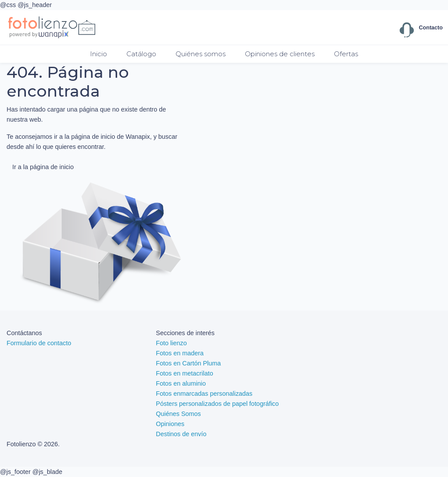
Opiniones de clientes (280, 54)
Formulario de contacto (39, 343)
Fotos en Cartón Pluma (188, 363)
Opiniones (170, 424)
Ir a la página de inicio (43, 167)
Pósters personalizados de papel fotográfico (217, 404)
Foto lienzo (171, 343)
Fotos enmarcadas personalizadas (204, 394)
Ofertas (346, 54)
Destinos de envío (181, 434)
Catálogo (141, 54)
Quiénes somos (201, 54)
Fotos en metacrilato (184, 373)
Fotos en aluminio (181, 383)
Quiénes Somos (178, 414)
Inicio (99, 54)
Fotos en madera (180, 353)
